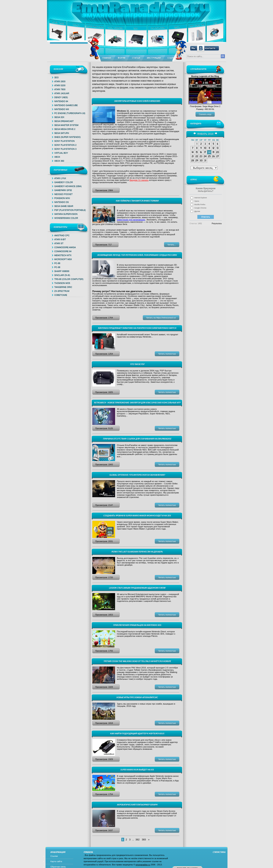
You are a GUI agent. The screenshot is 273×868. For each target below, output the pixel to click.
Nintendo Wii (62, 109)
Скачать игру (205, 114)
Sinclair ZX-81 (62, 275)
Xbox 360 (59, 161)
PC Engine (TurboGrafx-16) (70, 113)
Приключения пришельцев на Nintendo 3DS (137, 625)
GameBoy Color (64, 182)
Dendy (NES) (61, 97)
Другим (197, 211)
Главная (107, 58)
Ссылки (54, 856)
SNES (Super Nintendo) (68, 137)
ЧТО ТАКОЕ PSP (137, 364)
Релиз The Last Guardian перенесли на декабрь (137, 552)
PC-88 (57, 263)
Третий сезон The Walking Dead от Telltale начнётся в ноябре (137, 661)
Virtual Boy (61, 153)
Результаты (217, 224)
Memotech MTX (63, 255)
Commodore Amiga (65, 247)
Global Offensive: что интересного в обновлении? (137, 475)
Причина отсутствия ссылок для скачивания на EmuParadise (137, 439)
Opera (197, 201)
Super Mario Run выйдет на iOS (137, 770)
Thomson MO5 (62, 283)
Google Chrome (200, 208)
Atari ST (59, 243)
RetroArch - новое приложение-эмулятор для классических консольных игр (137, 403)
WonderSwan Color (66, 218)
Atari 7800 (60, 89)
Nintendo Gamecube (66, 105)
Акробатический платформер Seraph (137, 805)
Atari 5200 (60, 85)
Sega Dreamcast (64, 121)
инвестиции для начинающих (131, 220)
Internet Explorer (201, 198)
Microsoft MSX (63, 259)
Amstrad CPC (62, 235)
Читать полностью (167, 354)
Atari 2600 (60, 81)
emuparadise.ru (143, 865)
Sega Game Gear (64, 206)
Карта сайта (56, 861)
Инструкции (154, 58)
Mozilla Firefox (200, 205)
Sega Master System (66, 125)
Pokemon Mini (62, 198)
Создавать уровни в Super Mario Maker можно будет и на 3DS (137, 516)
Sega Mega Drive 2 (65, 129)
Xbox (57, 157)
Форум (122, 58)
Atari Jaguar (62, 93)
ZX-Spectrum (62, 291)
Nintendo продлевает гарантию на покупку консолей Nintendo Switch (137, 328)
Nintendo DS (62, 202)
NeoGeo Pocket (64, 194)
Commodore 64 (63, 251)
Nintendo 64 (61, 101)
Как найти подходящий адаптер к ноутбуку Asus (137, 734)
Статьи (136, 58)
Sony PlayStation (65, 141)
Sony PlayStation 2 (66, 145)
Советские (61, 295)
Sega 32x (59, 117)
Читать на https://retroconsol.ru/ (161, 318)
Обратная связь (58, 867)
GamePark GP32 (63, 190)
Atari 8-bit (60, 239)
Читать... (172, 245)
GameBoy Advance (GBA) (68, 186)
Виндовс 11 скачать (139, 180)
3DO (57, 77)
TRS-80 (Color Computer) (69, 279)
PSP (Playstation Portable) (70, 210)
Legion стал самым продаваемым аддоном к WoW (137, 588)
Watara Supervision (66, 214)
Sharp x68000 (62, 271)
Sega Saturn (62, 133)
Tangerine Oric (63, 287)
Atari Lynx (60, 178)
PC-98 (57, 267)
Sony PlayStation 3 (66, 149)
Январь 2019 (205, 134)
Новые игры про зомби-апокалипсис (137, 698)
